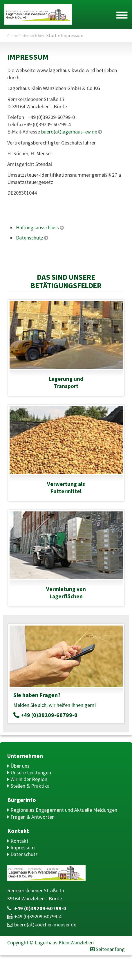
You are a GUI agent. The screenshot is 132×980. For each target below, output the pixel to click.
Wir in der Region (29, 779)
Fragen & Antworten (32, 817)
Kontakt (19, 841)
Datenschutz (24, 854)
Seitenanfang (110, 949)
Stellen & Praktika (30, 786)
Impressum (23, 848)
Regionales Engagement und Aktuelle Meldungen (64, 810)
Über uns (20, 766)
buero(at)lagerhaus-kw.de (69, 132)
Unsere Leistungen (31, 773)
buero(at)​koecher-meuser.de (45, 925)
